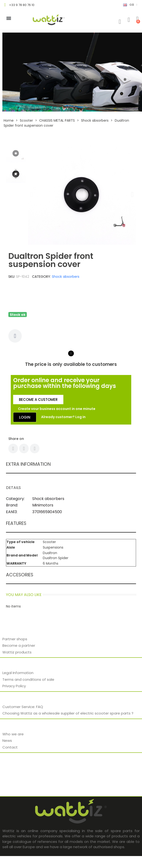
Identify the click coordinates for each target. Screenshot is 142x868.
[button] (32, 194)
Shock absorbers (66, 277)
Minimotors (43, 505)
